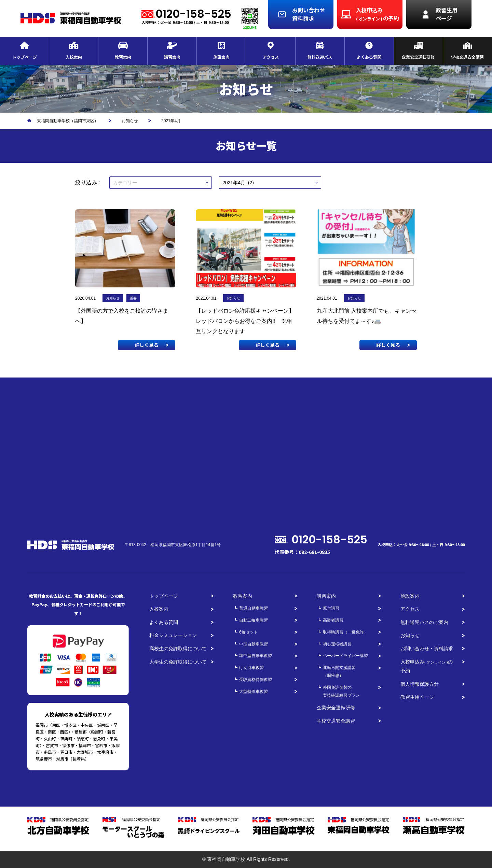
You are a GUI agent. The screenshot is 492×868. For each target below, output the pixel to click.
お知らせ (410, 635)
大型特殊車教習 (254, 692)
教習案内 (243, 596)
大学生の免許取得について (178, 662)
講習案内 (326, 596)
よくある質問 (164, 622)
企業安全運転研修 (336, 708)
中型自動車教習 (254, 644)
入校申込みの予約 (427, 666)
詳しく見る (147, 345)
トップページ (164, 596)
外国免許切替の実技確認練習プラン (341, 691)
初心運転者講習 (337, 644)
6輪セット (249, 632)
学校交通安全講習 (336, 721)
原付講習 (331, 608)
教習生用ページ (417, 697)
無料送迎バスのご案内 (424, 622)
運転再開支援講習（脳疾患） (339, 672)
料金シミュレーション (173, 635)
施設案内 (410, 596)
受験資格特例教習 (256, 680)
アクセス (410, 609)
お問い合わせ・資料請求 (427, 649)
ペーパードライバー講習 (345, 656)
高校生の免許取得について (178, 649)
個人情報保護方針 (420, 684)
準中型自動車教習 (256, 656)
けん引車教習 (251, 668)
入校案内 (159, 609)
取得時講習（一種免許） (345, 632)
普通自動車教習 (254, 608)
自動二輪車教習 (254, 620)
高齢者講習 (333, 620)
